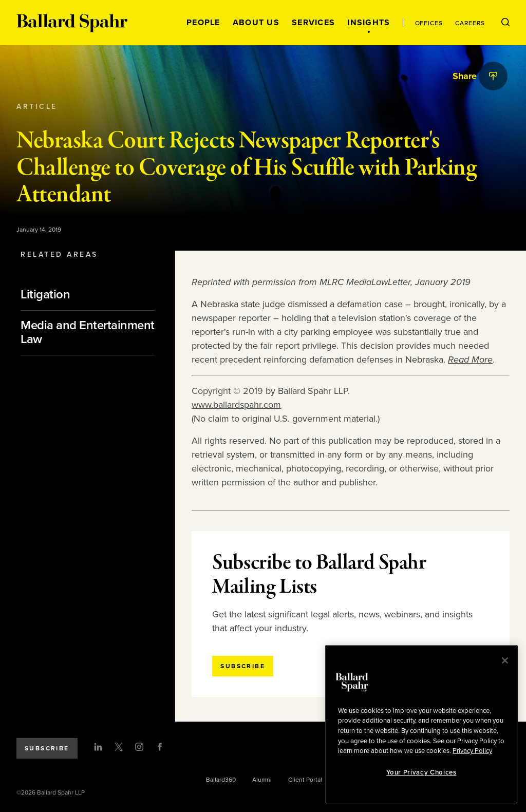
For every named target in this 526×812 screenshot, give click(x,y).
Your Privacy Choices (421, 772)
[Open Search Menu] (505, 23)
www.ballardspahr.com (236, 405)
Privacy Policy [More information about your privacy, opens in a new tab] (472, 751)
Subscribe (47, 748)
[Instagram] (139, 747)
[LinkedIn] (98, 747)
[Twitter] (119, 747)
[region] (421, 724)
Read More (470, 360)
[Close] (505, 660)
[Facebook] (160, 747)
